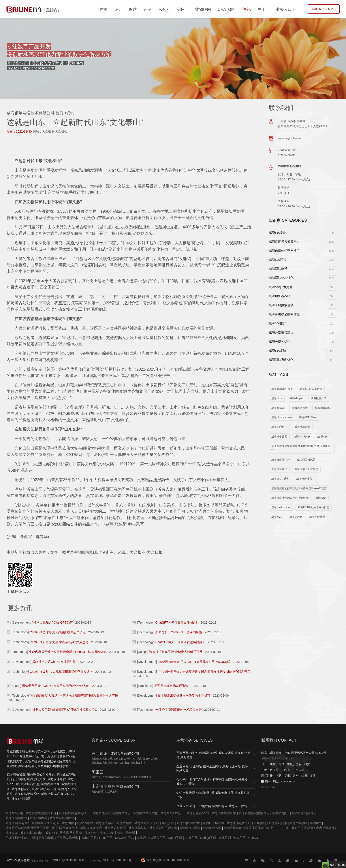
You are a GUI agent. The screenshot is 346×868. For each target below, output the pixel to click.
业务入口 (284, 9)
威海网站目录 (300, 408)
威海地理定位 (279, 427)
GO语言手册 (157, 838)
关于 (261, 9)
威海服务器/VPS (302, 297)
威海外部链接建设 (302, 333)
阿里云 (98, 772)
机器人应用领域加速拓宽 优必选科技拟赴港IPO (65, 710)
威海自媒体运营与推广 (302, 251)
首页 (104, 9)
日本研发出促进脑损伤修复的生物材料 (184, 696)
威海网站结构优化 (302, 278)
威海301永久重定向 (311, 389)
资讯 (247, 9)
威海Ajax (321, 498)
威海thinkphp (302, 437)
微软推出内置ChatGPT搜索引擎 (54, 662)
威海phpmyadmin (281, 417)
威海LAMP (296, 517)
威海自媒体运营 (280, 460)
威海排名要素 (279, 437)
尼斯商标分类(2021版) (21, 838)
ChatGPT (227, 9)
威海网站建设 (302, 269)
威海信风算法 (279, 469)
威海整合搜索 (304, 479)
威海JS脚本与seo (281, 389)
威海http (322, 437)
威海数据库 (278, 408)
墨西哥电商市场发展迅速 (171, 686)
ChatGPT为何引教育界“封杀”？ (177, 622)
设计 (118, 9)
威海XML (277, 517)
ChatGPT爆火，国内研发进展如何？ (180, 642)
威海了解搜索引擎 (302, 306)
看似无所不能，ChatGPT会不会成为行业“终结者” (56, 686)
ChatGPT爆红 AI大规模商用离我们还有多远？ (61, 672)
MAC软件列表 (125, 838)
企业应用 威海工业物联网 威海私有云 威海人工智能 (212, 806)
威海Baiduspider (281, 507)
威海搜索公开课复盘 (306, 469)
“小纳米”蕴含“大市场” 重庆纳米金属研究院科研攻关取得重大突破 (74, 696)
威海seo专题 (302, 233)
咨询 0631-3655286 (324, 9)
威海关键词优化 (302, 342)
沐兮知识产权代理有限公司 (115, 754)
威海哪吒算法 (323, 408)
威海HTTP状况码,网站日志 (314, 507)
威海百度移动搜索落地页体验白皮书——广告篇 (299, 488)
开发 (147, 9)
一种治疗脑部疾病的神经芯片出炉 (179, 710)
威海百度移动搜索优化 (302, 315)
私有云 (164, 9)
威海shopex (296, 398)
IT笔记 (141, 838)
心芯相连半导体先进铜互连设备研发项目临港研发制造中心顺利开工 (204, 672)
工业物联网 (201, 9)
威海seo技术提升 (302, 288)
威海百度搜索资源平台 (302, 242)
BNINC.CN (94, 861)
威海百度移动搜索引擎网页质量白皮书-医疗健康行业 (301, 448)
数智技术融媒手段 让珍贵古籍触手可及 (176, 652)
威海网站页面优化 (302, 360)
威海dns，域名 (280, 479)
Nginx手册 (175, 838)
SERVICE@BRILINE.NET (278, 758)
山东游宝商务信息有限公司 (115, 786)
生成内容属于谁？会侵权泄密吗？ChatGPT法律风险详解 (68, 652)
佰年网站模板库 (67, 838)
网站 (133, 9)
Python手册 (89, 838)
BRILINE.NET (41, 861)
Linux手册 (106, 838)
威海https (277, 398)
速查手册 (239, 838)
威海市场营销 (302, 427)
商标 (181, 9)
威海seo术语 (302, 351)
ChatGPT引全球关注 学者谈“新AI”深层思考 (59, 642)
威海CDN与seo (308, 417)
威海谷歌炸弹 (317, 517)
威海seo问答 (302, 260)
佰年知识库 (46, 838)
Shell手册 (191, 838)
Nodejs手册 (208, 838)
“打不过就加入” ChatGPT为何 (53, 622)
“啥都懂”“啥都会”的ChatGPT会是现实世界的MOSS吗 (194, 662)
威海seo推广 (302, 324)
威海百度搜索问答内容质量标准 (290, 498)
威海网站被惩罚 (306, 460)
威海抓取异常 (319, 398)
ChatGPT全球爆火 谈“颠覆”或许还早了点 (58, 632)
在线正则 (225, 838)
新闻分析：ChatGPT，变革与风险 (179, 632)
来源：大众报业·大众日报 (50, 131)
